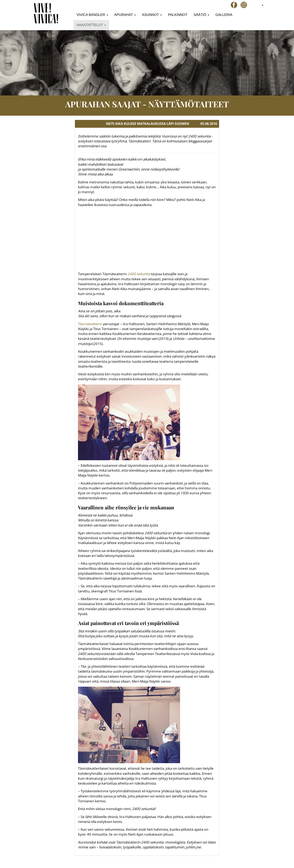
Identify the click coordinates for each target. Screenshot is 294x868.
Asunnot (152, 15)
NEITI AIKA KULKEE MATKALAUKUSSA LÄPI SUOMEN (148, 124)
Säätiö (201, 15)
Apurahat (125, 15)
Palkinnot (178, 15)
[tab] (147, 124)
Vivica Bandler (92, 15)
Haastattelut (91, 25)
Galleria (224, 15)
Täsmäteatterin (90, 324)
